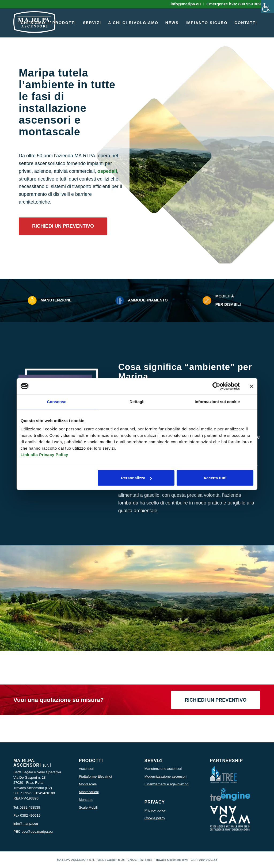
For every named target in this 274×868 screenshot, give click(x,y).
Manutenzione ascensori (163, 769)
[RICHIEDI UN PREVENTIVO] (63, 226)
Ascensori (87, 769)
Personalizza (136, 478)
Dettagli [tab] (137, 401)
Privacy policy (155, 810)
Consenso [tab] (57, 401)
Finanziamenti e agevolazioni (167, 784)
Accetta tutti (215, 478)
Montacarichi (89, 792)
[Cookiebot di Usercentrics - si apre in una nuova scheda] (216, 386)
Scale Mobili (88, 807)
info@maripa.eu (26, 823)
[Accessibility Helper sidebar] (268, 6)
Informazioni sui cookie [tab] (217, 401)
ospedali (107, 171)
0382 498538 (30, 807)
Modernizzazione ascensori (166, 776)
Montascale (88, 784)
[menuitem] (186, 4)
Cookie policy (155, 818)
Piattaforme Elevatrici (95, 776)
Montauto (86, 800)
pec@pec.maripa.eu (37, 831)
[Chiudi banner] (252, 386)
